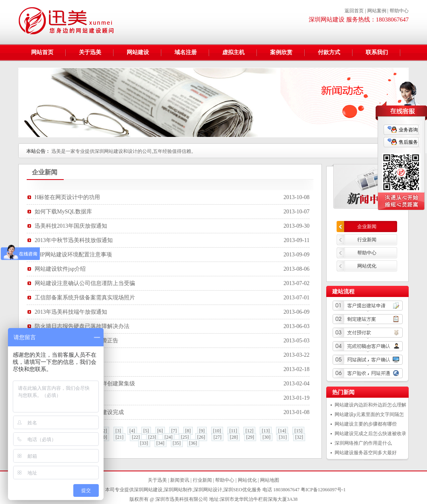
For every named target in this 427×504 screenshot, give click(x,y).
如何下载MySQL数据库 (63, 212)
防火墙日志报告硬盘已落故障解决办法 (82, 326)
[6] (160, 431)
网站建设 (138, 52)
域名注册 (186, 52)
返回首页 (354, 11)
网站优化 (367, 266)
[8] (188, 431)
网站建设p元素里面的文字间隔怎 (369, 414)
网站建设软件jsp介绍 (60, 269)
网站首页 (42, 52)
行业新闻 (367, 240)
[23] (152, 437)
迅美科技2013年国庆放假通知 (71, 226)
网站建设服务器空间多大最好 (366, 453)
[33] (144, 443)
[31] (283, 437)
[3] (118, 431)
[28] (234, 437)
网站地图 (270, 480)
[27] (217, 437)
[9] (202, 431)
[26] (201, 437)
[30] (266, 437)
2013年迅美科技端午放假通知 (71, 312)
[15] (298, 431)
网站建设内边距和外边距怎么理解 (370, 405)
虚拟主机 (233, 52)
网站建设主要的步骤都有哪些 (366, 424)
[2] (104, 431)
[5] (146, 431)
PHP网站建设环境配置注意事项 (73, 255)
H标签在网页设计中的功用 (67, 197)
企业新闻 (367, 227)
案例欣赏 (281, 52)
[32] (299, 437)
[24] (168, 437)
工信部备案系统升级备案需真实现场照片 (85, 298)
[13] (266, 431)
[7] (174, 431)
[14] (282, 431)
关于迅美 (90, 52)
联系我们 (377, 52)
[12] (249, 431)
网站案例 (377, 11)
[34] (161, 443)
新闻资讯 (180, 480)
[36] (193, 443)
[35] (177, 443)
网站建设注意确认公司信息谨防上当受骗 (85, 283)
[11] (233, 431)
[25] (185, 437)
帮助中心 (399, 11)
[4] (132, 431)
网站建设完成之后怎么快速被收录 (370, 434)
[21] (119, 437)
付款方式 (329, 52)
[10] (217, 431)
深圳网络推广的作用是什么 (363, 443)
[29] (250, 437)
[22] (136, 437)
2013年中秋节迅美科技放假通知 (74, 240)
